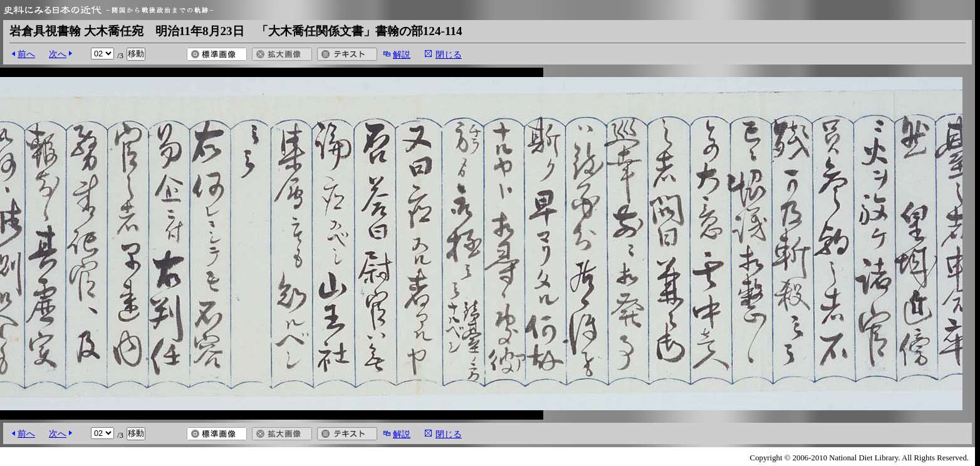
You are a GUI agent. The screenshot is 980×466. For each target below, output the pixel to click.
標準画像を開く (217, 54)
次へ (58, 54)
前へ (26, 54)
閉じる (449, 54)
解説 (402, 54)
